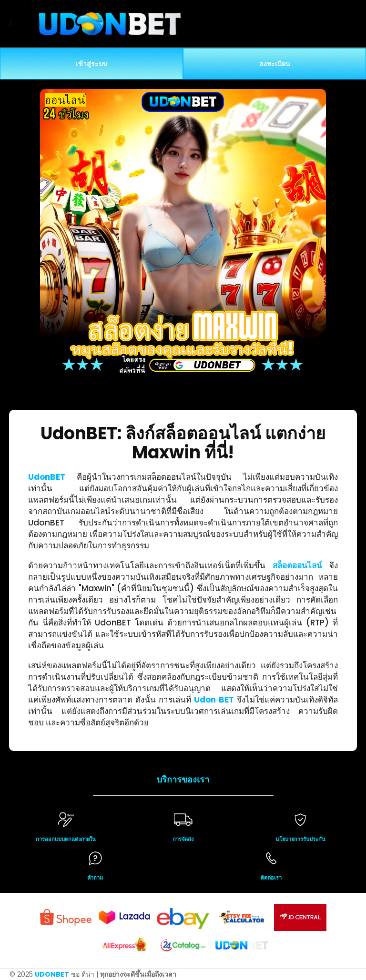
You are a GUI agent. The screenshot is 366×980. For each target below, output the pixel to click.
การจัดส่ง (183, 839)
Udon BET (214, 700)
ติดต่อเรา (271, 878)
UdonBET (47, 477)
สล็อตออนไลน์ (297, 565)
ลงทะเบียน (275, 64)
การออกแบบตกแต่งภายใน (66, 839)
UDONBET (52, 974)
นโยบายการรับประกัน (300, 839)
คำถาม (95, 878)
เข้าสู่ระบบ (91, 64)
